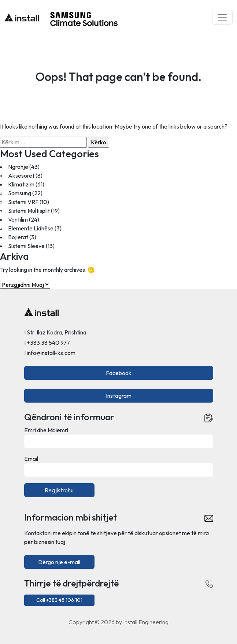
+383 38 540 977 (48, 343)
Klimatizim (21, 184)
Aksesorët (21, 175)
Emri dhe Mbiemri (46, 430)
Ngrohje (18, 167)
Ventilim (18, 219)
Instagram (119, 396)
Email (31, 459)
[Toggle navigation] (222, 17)
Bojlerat (18, 237)
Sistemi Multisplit (29, 211)
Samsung (20, 193)
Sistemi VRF (23, 202)
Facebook (119, 373)
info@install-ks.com (51, 353)
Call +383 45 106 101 (59, 600)
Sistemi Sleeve (26, 246)
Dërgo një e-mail (59, 562)
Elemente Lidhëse (31, 228)
